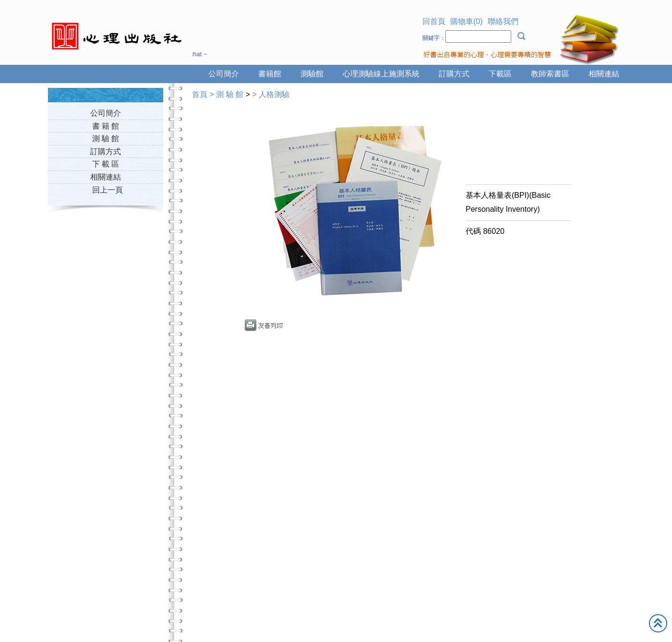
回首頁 (434, 21)
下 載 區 (106, 164)
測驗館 (312, 74)
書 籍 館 (106, 126)
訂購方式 (454, 74)
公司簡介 (224, 74)
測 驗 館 (106, 139)
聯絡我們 (503, 21)
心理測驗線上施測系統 (381, 74)
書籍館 (270, 74)
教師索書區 (550, 74)
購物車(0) (467, 21)
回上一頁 (108, 190)
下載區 (500, 74)
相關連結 (604, 74)
